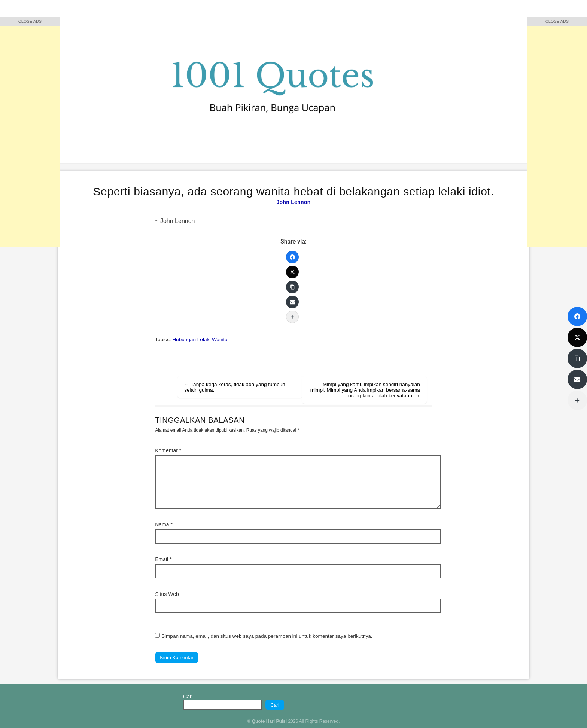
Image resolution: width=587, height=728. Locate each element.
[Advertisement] (30, 135)
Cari (188, 697)
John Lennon (293, 202)
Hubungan (184, 339)
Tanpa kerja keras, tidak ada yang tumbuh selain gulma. (235, 387)
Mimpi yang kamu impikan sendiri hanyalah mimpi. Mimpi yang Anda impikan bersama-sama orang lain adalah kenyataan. (365, 390)
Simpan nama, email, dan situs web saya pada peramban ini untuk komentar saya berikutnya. (267, 636)
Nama (164, 524)
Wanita (220, 339)
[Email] (292, 302)
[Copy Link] (292, 287)
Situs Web (167, 594)
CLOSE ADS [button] (30, 21)
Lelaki (204, 339)
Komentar (168, 450)
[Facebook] (292, 257)
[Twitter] (292, 272)
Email (163, 559)
